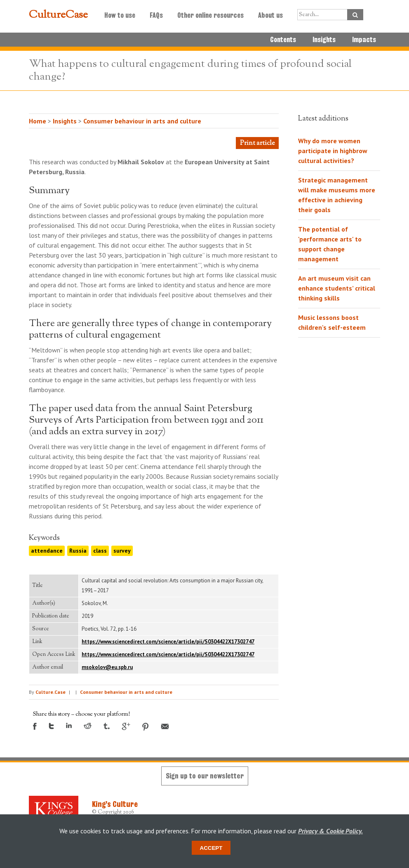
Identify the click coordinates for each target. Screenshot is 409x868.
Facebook (35, 726)
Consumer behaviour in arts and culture (142, 121)
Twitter (51, 726)
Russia (78, 551)
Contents (283, 40)
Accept (211, 848)
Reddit (88, 726)
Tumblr (107, 726)
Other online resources (210, 15)
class (100, 551)
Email (165, 726)
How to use (120, 15)
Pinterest (146, 727)
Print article (257, 143)
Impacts (364, 40)
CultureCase (58, 15)
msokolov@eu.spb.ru (107, 667)
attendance (47, 551)
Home (38, 121)
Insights (324, 40)
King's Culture (115, 804)
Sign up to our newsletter (205, 776)
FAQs (156, 15)
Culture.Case (51, 692)
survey (122, 551)
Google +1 (126, 726)
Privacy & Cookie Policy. (330, 831)
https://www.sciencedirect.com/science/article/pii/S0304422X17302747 (168, 642)
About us (270, 15)
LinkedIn (69, 725)
